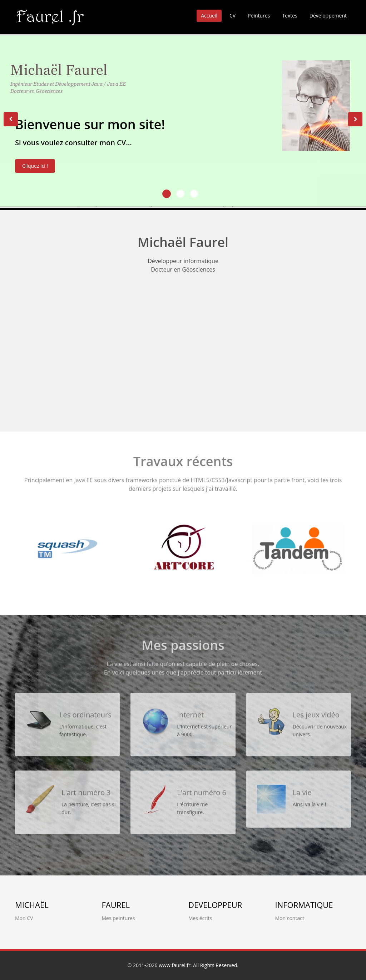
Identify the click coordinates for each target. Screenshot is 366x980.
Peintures (259, 16)
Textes (290, 16)
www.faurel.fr (175, 965)
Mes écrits (200, 918)
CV (233, 16)
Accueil (209, 16)
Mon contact (290, 918)
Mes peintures (118, 918)
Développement (328, 16)
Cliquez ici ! (35, 169)
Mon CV (24, 918)
